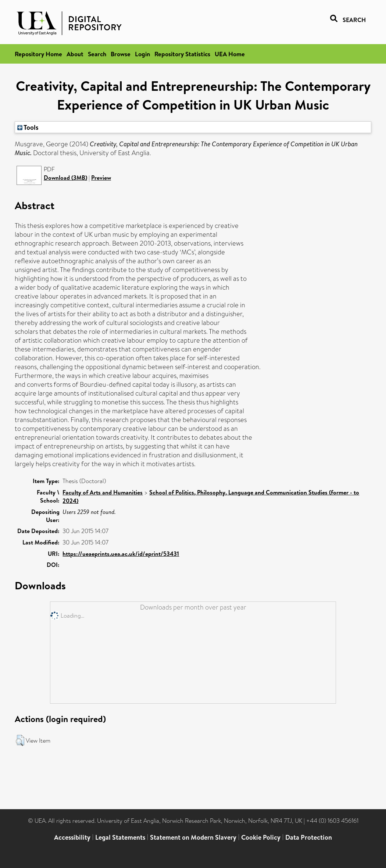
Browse (121, 54)
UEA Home (230, 54)
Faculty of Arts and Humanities (103, 492)
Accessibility (72, 837)
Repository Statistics (182, 54)
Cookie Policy (261, 837)
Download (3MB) (65, 178)
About (75, 54)
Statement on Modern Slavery (193, 837)
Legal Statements (120, 837)
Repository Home (38, 54)
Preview (101, 178)
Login (142, 54)
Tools (28, 127)
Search (97, 54)
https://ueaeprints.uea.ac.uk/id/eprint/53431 (121, 554)
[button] (20, 740)
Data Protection (309, 837)
